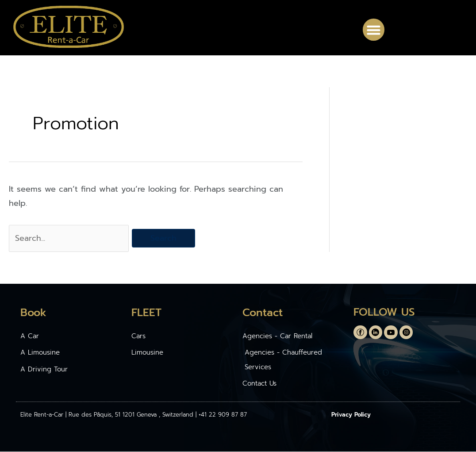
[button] (374, 30)
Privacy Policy (351, 415)
